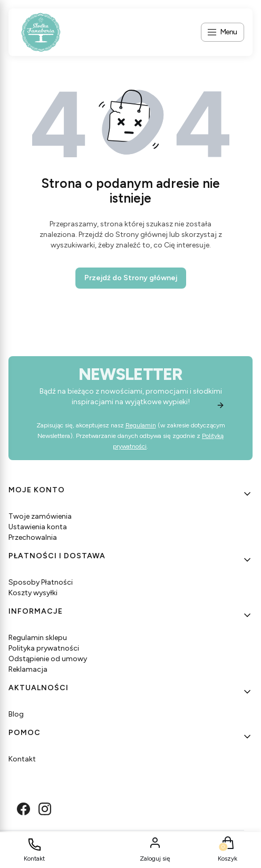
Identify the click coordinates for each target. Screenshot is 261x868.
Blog (16, 714)
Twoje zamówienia (40, 516)
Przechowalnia (33, 537)
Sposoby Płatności (41, 582)
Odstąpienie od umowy (48, 659)
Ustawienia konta (38, 527)
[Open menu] (223, 32)
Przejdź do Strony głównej (131, 278)
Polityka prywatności (44, 648)
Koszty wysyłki (33, 593)
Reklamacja (28, 669)
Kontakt (22, 759)
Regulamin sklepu (38, 638)
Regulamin (141, 425)
